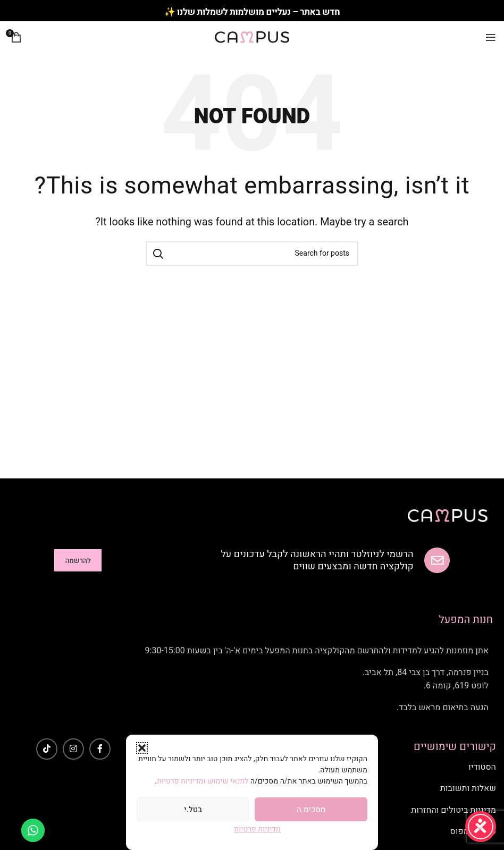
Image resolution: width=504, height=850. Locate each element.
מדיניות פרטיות (257, 829)
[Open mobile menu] (491, 37)
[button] (142, 748)
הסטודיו (482, 767)
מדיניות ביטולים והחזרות (453, 810)
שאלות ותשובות (468, 788)
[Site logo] (252, 37)
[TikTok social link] (47, 749)
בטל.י (193, 810)
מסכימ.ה (311, 810)
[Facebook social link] (100, 749)
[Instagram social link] (73, 749)
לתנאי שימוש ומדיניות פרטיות (204, 781)
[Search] (252, 254)
